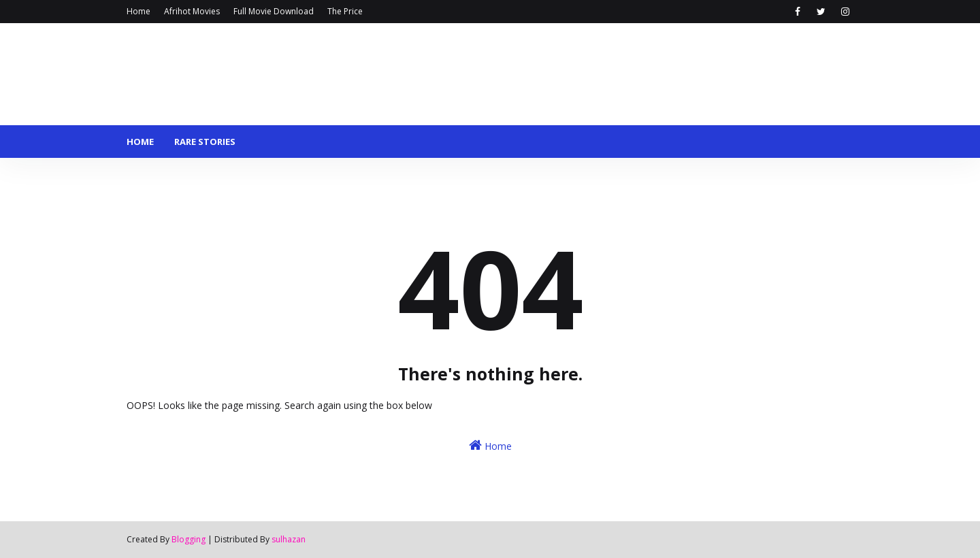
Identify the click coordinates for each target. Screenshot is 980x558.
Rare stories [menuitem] (205, 142)
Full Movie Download (274, 11)
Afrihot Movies (192, 11)
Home (138, 11)
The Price (345, 11)
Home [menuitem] (140, 142)
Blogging (189, 539)
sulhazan (289, 539)
